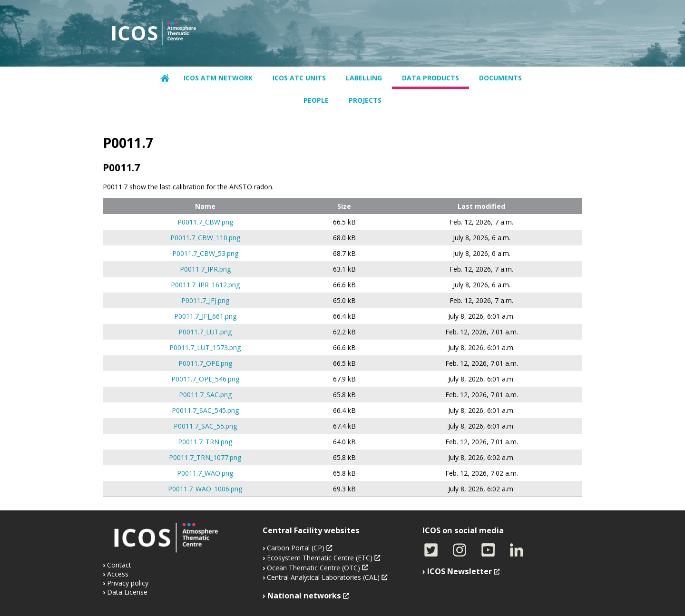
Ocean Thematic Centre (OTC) (313, 568)
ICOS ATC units (299, 78)
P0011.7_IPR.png (205, 269)
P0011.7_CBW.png (205, 222)
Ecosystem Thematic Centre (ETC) (320, 558)
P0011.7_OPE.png (205, 363)
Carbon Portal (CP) (296, 548)
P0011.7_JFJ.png (205, 300)
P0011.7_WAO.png (205, 473)
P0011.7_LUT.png (205, 332)
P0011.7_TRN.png (205, 442)
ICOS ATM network (218, 78)
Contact (119, 565)
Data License (127, 592)
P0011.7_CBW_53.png (205, 253)
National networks (304, 596)
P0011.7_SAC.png (205, 395)
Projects (365, 100)
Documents (500, 78)
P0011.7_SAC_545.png (205, 410)
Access (118, 574)
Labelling (364, 78)
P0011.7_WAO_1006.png (205, 489)
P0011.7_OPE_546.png (205, 379)
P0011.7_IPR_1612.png (205, 285)
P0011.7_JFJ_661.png (205, 316)
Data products (431, 78)
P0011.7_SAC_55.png (205, 426)
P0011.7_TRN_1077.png (205, 457)
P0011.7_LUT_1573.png (205, 347)
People (316, 100)
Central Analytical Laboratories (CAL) (323, 577)
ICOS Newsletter (460, 571)
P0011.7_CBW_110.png (205, 238)
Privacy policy (128, 583)
